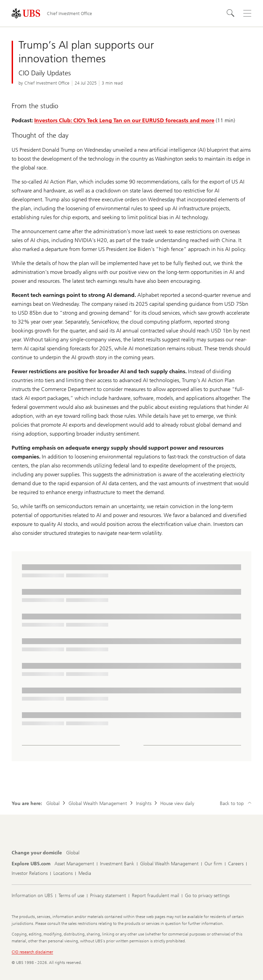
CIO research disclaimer (32, 952)
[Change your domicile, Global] (73, 853)
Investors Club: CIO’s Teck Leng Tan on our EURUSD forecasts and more (124, 120)
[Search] (231, 13)
